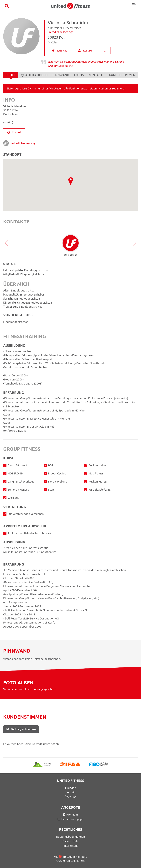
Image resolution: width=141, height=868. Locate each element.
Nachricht (59, 51)
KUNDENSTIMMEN (122, 75)
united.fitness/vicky (23, 143)
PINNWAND (61, 75)
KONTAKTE (96, 75)
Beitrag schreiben (21, 729)
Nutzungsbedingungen (70, 837)
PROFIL (11, 76)
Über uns (70, 797)
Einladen (71, 788)
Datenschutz (70, 841)
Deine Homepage (70, 819)
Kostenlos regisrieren (112, 88)
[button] (7, 243)
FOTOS (79, 75)
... (105, 50)
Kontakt (85, 50)
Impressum (71, 846)
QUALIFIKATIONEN (34, 75)
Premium (71, 815)
